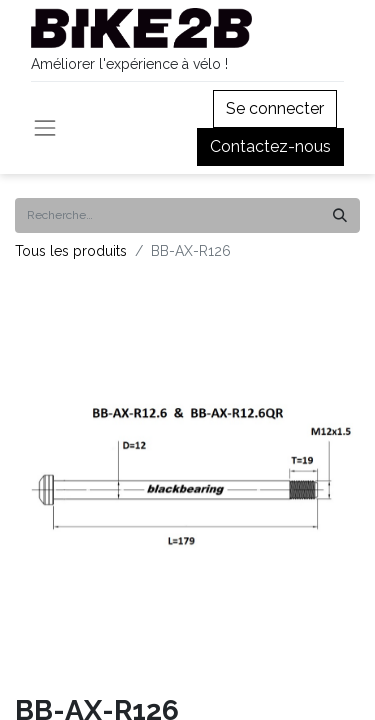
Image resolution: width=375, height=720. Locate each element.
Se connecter (275, 108)
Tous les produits (71, 251)
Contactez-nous (270, 146)
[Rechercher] (340, 215)
